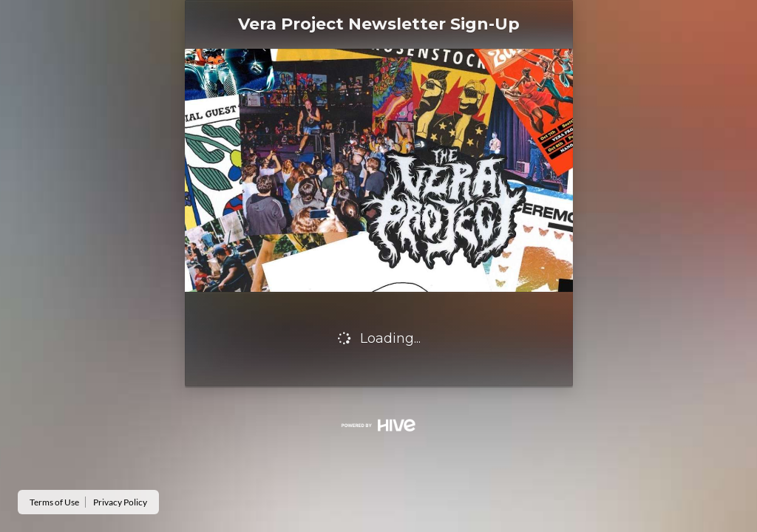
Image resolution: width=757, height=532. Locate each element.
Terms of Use (54, 502)
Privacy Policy (120, 502)
